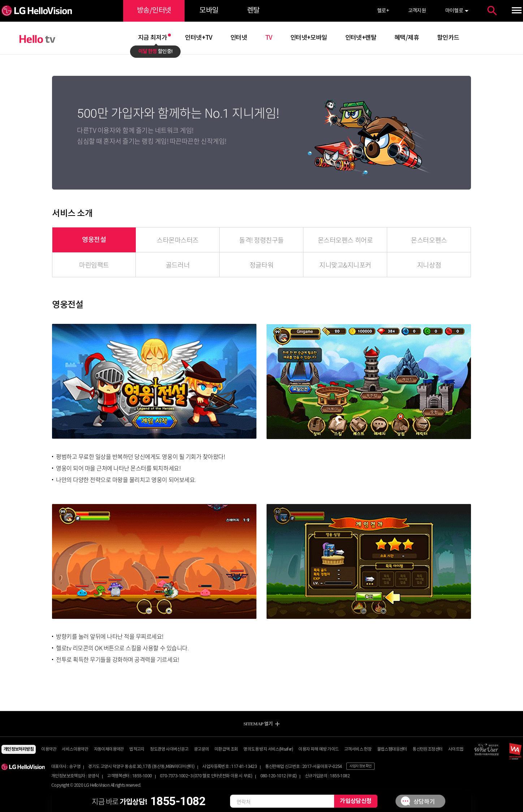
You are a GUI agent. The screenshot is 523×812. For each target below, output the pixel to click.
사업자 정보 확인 (360, 766)
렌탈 (253, 11)
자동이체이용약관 (109, 749)
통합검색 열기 (492, 11)
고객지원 (417, 11)
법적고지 (137, 749)
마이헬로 (454, 11)
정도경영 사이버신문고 (169, 749)
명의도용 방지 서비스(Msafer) (268, 749)
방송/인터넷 (154, 11)
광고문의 (202, 749)
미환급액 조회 (226, 749)
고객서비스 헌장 (358, 749)
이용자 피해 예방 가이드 (318, 749)
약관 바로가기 (262, 0)
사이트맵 (456, 749)
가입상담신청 (356, 801)
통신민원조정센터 (427, 749)
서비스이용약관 (75, 749)
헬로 (383, 11)
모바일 (209, 11)
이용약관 (49, 749)
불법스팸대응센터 (392, 749)
